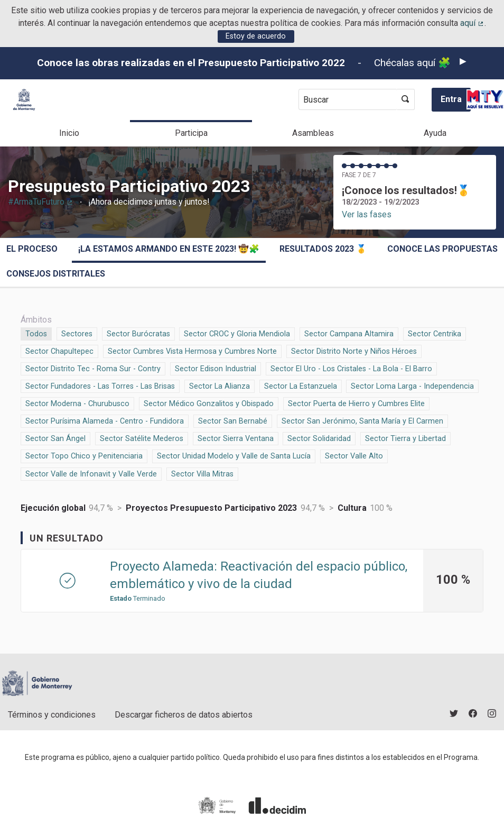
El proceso (32, 249)
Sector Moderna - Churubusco (77, 403)
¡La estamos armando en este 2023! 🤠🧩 (169, 249)
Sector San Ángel (55, 438)
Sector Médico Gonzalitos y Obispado (209, 403)
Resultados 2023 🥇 (323, 249)
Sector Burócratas (138, 333)
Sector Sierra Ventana (236, 438)
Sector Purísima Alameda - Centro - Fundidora (105, 420)
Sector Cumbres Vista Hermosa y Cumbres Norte (192, 351)
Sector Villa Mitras (202, 473)
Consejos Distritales (56, 274)
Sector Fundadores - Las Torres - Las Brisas (100, 386)
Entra (451, 99)
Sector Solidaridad (319, 438)
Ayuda (435, 133)
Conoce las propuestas (442, 249)
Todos (36, 333)
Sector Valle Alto (354, 455)
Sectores (77, 333)
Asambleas (313, 133)
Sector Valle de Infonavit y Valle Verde (91, 473)
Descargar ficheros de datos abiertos (184, 715)
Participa (191, 133)
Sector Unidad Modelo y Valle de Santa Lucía (234, 455)
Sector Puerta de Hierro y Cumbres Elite (356, 403)
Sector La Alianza (220, 386)
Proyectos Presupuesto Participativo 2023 (211, 508)
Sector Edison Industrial (216, 368)
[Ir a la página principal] (24, 100)
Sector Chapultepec (59, 351)
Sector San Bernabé (233, 420)
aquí (472, 23)
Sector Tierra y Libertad (405, 438)
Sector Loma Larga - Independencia (412, 386)
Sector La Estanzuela (301, 386)
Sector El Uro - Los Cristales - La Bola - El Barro (351, 368)
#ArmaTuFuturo (41, 202)
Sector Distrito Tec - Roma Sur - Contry (93, 368)
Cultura (352, 508)
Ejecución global (53, 508)
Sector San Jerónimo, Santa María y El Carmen (362, 420)
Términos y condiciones (52, 715)
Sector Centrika (435, 333)
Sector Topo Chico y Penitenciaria (84, 455)
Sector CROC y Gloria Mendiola (237, 333)
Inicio (69, 133)
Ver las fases (367, 214)
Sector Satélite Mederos (142, 438)
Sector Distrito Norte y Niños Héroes (354, 351)
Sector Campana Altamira (349, 333)
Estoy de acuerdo (256, 36)
